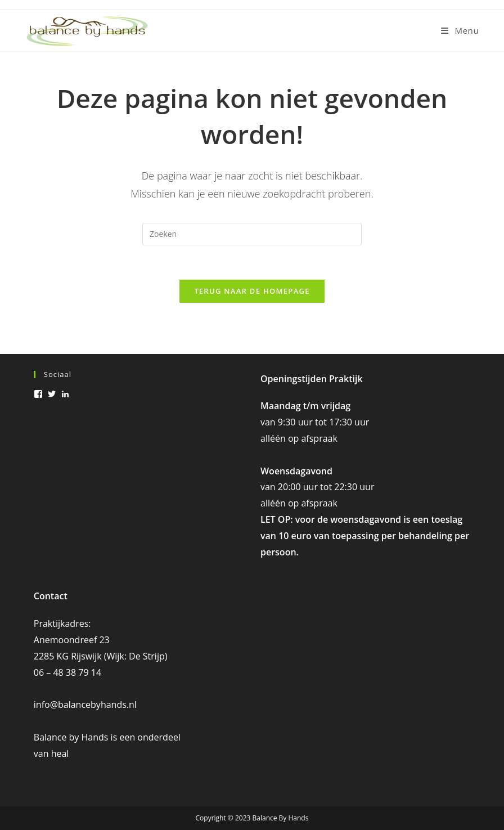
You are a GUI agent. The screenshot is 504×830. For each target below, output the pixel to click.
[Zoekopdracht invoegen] (252, 234)
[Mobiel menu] (460, 30)
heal (60, 753)
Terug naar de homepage (252, 291)
